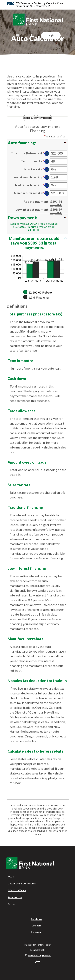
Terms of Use (15, 897)
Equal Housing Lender (39, 955)
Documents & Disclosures (22, 884)
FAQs (11, 877)
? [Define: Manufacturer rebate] (47, 193)
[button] (37, 143)
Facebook (37, 919)
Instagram (37, 932)
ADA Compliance (17, 890)
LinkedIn (37, 926)
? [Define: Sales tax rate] (47, 170)
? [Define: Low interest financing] (47, 178)
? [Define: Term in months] (47, 162)
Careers (12, 904)
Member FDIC (37, 950)
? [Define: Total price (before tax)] (47, 154)
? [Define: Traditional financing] (47, 186)
